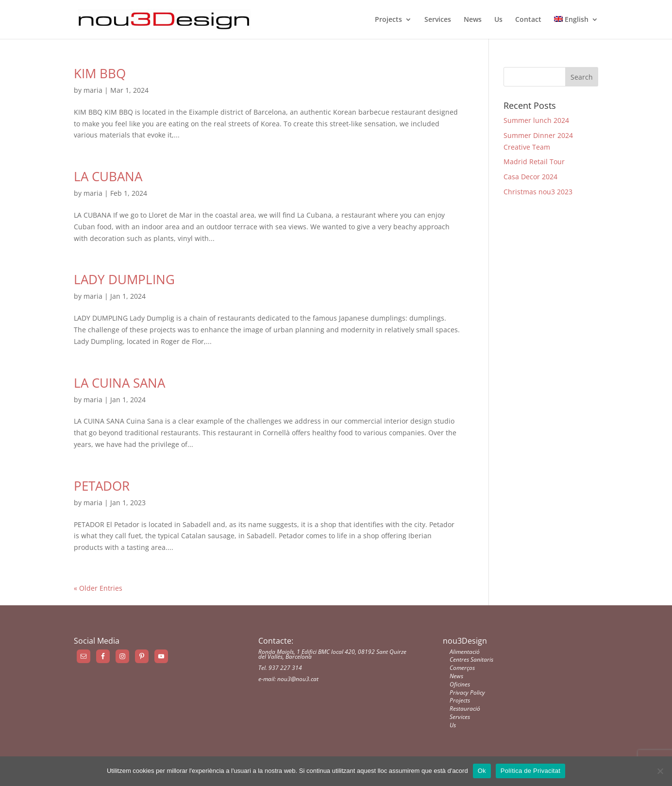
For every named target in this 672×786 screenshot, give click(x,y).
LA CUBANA (108, 176)
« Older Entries (98, 588)
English (571, 20)
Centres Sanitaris (471, 659)
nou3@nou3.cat (298, 679)
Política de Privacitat (530, 771)
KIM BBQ (100, 73)
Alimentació (465, 652)
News (473, 20)
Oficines (460, 684)
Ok (482, 771)
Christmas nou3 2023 (538, 192)
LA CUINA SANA (119, 383)
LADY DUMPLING (124, 279)
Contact (528, 20)
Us (498, 20)
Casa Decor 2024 (530, 177)
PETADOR (102, 486)
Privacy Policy (467, 692)
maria (93, 90)
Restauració (465, 709)
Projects (388, 20)
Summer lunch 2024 (536, 120)
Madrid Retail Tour (534, 162)
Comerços (462, 668)
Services (438, 20)
